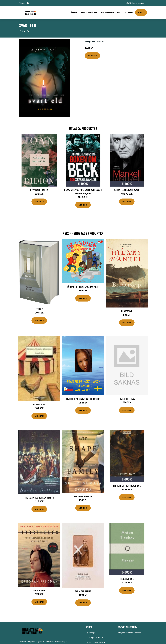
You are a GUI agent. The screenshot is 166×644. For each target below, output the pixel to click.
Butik (141, 12)
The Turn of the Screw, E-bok (127, 485)
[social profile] (28, 3)
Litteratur (100, 41)
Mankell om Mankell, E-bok (127, 190)
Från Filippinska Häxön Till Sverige (83, 398)
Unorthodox (39, 590)
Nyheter (129, 12)
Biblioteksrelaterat (111, 12)
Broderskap (127, 311)
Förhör (39, 308)
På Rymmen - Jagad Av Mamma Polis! (83, 286)
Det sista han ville (39, 190)
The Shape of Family (83, 496)
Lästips (73, 12)
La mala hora (39, 404)
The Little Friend (127, 398)
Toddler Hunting (83, 591)
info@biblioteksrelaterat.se (135, 3)
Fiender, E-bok (127, 578)
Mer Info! (92, 55)
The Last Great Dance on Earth (39, 497)
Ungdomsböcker (89, 12)
